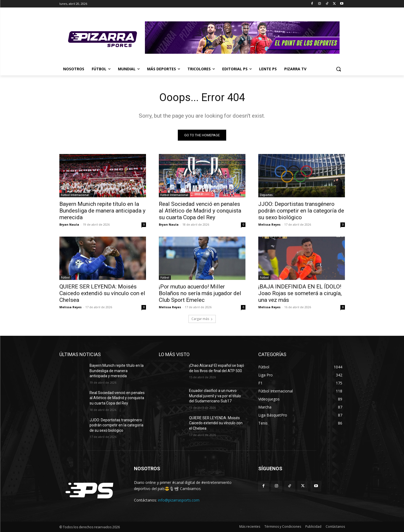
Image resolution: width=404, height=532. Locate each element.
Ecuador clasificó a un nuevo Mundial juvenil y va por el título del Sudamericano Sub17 (215, 396)
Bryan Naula (69, 224)
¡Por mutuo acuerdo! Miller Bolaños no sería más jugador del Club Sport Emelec (200, 293)
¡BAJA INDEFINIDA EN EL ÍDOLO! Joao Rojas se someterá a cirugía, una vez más (300, 293)
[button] (338, 69)
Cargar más (202, 319)
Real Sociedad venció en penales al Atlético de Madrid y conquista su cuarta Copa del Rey (200, 211)
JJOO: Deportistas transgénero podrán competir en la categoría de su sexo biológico (301, 211)
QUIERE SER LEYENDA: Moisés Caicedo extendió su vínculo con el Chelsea (102, 293)
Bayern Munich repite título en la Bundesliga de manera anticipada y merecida (102, 211)
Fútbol (65, 277)
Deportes (266, 195)
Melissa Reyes (269, 224)
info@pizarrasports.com (179, 500)
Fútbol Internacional (75, 195)
